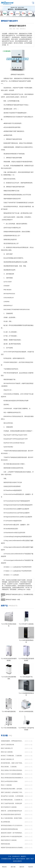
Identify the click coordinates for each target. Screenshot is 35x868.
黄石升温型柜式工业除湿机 (9, 807)
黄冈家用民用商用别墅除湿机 (9, 829)
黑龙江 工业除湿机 (6, 785)
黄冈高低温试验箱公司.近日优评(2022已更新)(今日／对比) (13, 825)
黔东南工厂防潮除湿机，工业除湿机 (11, 756)
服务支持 (22, 866)
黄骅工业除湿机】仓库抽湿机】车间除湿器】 (13, 792)
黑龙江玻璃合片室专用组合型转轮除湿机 (13, 770)
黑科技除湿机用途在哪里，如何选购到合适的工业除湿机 (13, 789)
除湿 (28, 78)
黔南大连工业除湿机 (7, 752)
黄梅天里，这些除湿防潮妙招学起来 (11, 811)
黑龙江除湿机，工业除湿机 (9, 767)
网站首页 (4, 866)
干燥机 (32, 78)
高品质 (6, 88)
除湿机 (6, 143)
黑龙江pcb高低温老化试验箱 (9, 781)
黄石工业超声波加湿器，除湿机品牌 (11, 803)
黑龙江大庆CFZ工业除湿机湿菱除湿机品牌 (13, 774)
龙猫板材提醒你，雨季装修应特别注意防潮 (13, 741)
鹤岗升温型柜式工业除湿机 (9, 840)
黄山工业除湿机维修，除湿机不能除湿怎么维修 (13, 818)
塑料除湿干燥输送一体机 (13, 600)
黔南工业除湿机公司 (7, 748)
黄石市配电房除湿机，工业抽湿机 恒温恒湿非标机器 (13, 800)
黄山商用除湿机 (6, 822)
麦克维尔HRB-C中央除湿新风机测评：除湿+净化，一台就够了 (13, 837)
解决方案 (13, 866)
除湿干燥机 (19, 81)
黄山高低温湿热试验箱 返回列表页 (11, 814)
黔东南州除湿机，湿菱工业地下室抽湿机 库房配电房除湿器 (13, 763)
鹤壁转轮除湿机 (6, 844)
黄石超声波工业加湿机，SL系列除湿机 (12, 796)
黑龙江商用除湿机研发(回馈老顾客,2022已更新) (13, 778)
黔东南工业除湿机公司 (7, 759)
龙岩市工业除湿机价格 (7, 745)
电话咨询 (31, 866)
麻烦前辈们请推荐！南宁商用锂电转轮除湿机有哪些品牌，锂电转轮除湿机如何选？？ (13, 833)
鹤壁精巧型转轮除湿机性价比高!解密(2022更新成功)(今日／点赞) (13, 848)
